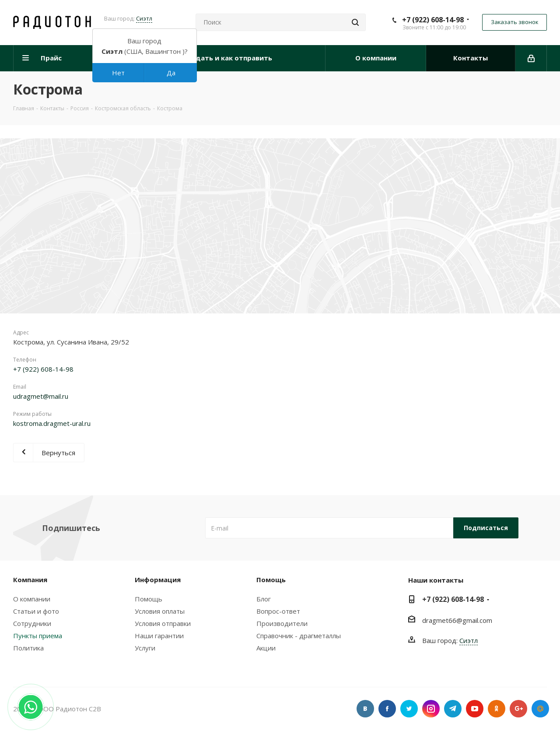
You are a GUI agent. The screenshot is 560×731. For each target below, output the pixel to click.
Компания (30, 580)
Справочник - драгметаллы (299, 636)
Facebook (387, 709)
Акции (266, 648)
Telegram (453, 709)
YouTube (475, 709)
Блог (264, 599)
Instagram (431, 709)
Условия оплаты (160, 611)
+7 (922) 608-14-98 (433, 20)
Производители (282, 623)
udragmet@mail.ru (41, 396)
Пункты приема (38, 636)
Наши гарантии (159, 636)
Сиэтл (144, 18)
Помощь (149, 599)
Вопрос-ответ (278, 611)
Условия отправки (163, 623)
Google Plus (518, 709)
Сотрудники (32, 623)
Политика (28, 648)
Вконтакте (365, 709)
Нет (118, 73)
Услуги (145, 648)
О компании (32, 599)
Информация (158, 580)
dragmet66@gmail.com (457, 620)
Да (171, 73)
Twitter (409, 709)
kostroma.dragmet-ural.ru (52, 423)
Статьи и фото (36, 611)
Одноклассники (497, 709)
